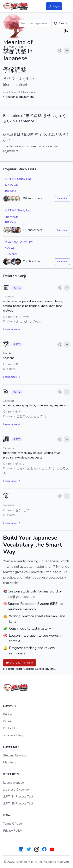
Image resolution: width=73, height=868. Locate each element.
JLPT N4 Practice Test (18, 797)
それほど (52, 134)
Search (61, 23)
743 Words (11, 185)
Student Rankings (15, 756)
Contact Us (11, 728)
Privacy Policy (12, 831)
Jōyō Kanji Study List (19, 242)
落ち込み (10, 134)
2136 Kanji (11, 254)
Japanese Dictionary (16, 790)
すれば (40, 134)
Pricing (8, 714)
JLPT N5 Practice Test (18, 804)
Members (10, 762)
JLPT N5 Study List (18, 179)
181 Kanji (10, 222)
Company (10, 706)
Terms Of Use (12, 824)
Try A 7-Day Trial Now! (20, 663)
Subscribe (62, 198)
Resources (11, 774)
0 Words (10, 249)
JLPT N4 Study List (18, 210)
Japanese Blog (13, 735)
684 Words (11, 217)
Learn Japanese (13, 783)
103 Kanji (10, 191)
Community (11, 747)
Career (8, 721)
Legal (7, 815)
